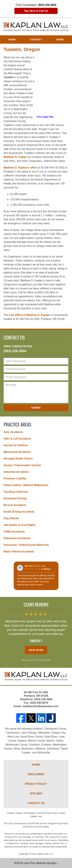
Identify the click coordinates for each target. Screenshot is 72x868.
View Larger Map (45, 117)
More (60, 39)
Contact (36, 39)
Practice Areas (17, 425)
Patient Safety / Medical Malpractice (26, 485)
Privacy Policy (36, 784)
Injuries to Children (16, 445)
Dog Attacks (11, 518)
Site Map (36, 794)
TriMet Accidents (14, 532)
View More (36, 650)
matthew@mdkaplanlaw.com (40, 706)
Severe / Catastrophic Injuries (22, 465)
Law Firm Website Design (35, 863)
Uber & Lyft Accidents (17, 439)
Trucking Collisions (16, 492)
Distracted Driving (15, 498)
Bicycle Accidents (15, 505)
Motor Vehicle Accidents (19, 552)
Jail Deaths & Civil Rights (20, 525)
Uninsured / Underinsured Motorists (26, 545)
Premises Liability (15, 478)
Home (12, 39)
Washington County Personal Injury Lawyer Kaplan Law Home (36, 27)
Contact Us (14, 338)
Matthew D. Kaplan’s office (20, 168)
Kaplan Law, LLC (45, 854)
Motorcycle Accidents (17, 452)
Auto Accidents (13, 432)
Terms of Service (35, 827)
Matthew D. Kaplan (15, 157)
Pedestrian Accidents (17, 538)
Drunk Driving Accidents (19, 512)
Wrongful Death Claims (18, 459)
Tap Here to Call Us (36, 11)
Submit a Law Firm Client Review (36, 660)
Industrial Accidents (16, 472)
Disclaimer (36, 774)
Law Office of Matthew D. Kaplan (29, 315)
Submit (36, 408)
